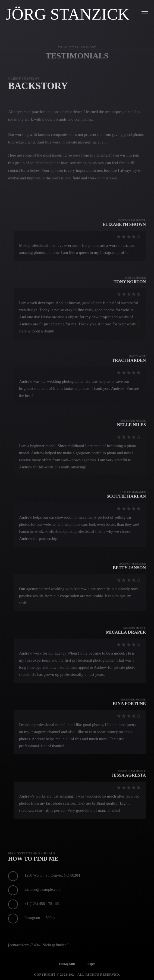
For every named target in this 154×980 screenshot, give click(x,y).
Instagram (67, 968)
